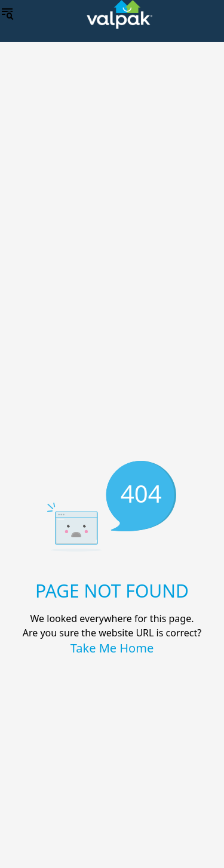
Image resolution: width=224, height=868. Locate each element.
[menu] (7, 14)
